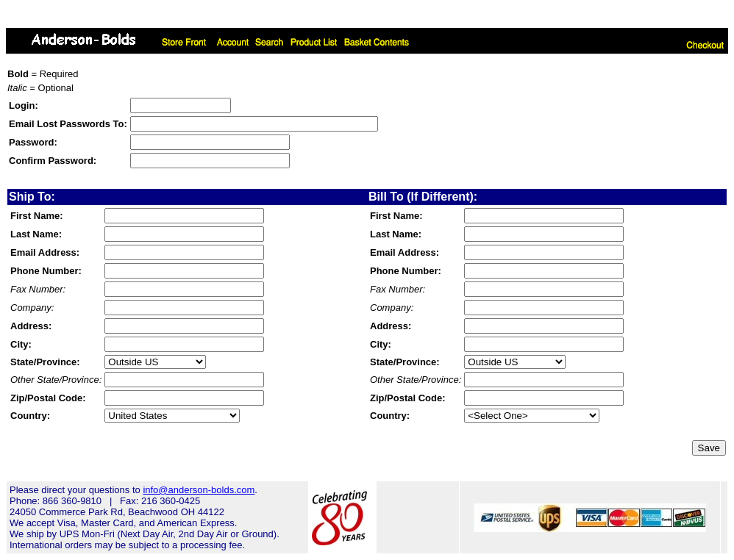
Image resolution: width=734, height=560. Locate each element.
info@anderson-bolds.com (199, 490)
